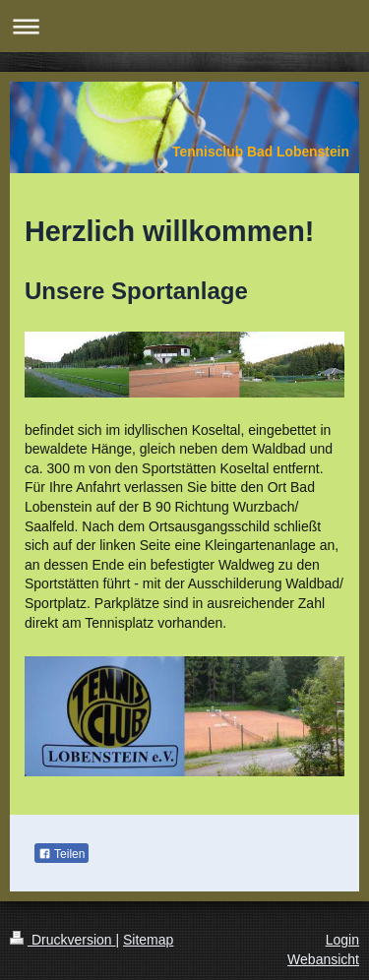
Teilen (61, 854)
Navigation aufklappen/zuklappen (184, 26)
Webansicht (323, 959)
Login (342, 940)
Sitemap (148, 940)
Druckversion (62, 940)
